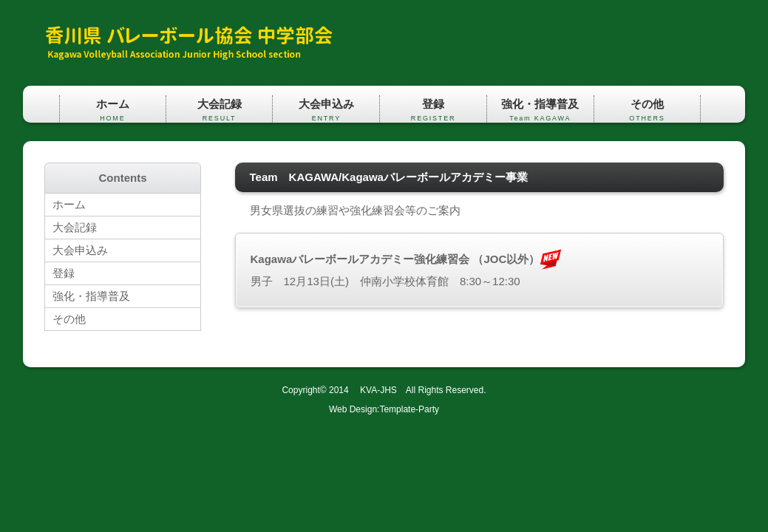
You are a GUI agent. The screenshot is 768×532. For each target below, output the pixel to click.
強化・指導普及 (540, 110)
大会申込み (326, 110)
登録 (433, 110)
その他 (648, 110)
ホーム (113, 110)
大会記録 (220, 110)
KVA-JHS (374, 390)
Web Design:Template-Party (384, 409)
